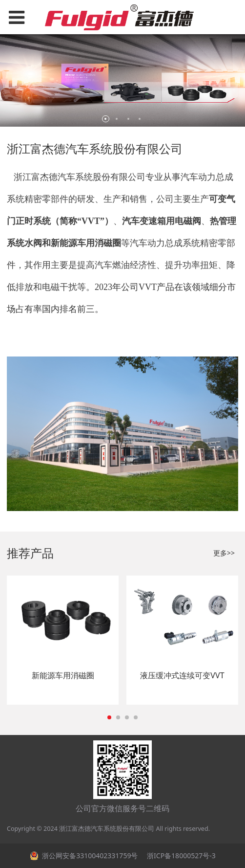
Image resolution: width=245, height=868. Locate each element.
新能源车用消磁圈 (63, 675)
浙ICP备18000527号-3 (180, 856)
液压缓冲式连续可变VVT (182, 675)
